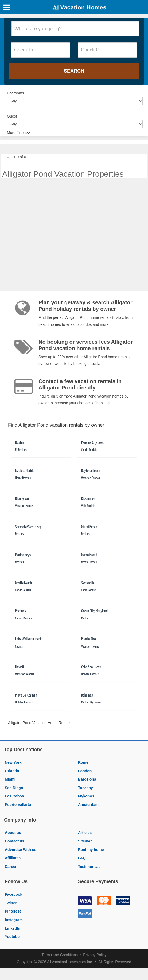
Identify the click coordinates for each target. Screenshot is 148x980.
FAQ (82, 858)
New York (13, 762)
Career (11, 867)
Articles (85, 833)
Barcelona (87, 779)
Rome (83, 762)
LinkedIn (13, 928)
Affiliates (13, 858)
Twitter (11, 903)
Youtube (12, 937)
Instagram (14, 920)
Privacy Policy (95, 955)
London (85, 771)
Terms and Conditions (60, 955)
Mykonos (86, 796)
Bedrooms (15, 93)
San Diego (14, 788)
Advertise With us (21, 850)
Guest (12, 116)
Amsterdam (88, 805)
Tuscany (85, 788)
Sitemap (85, 841)
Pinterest (13, 911)
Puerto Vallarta (18, 805)
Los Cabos (14, 796)
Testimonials (89, 867)
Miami (10, 779)
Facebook (13, 894)
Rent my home (91, 850)
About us (13, 833)
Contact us (14, 841)
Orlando (12, 771)
